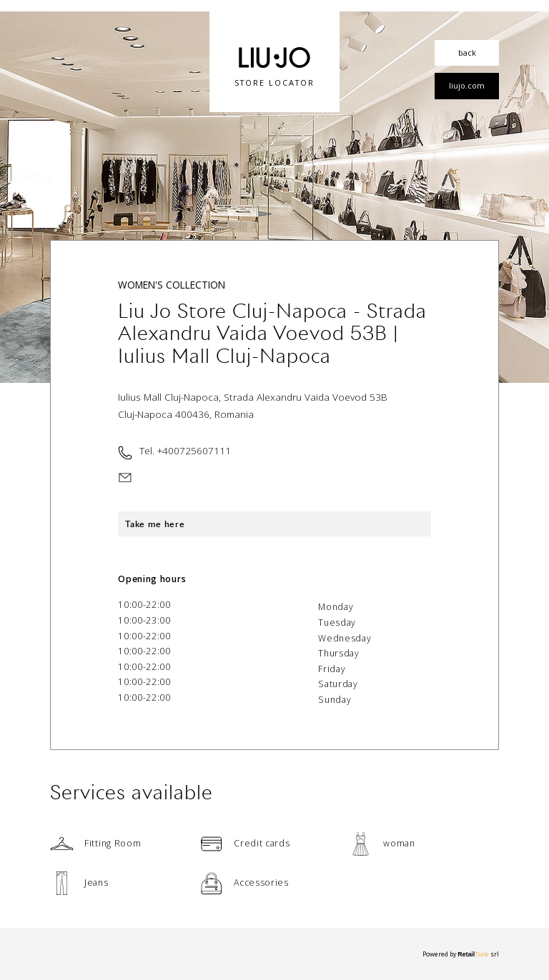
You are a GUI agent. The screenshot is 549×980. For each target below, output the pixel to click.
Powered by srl (461, 954)
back (467, 52)
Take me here (155, 524)
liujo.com (467, 85)
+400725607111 (194, 450)
